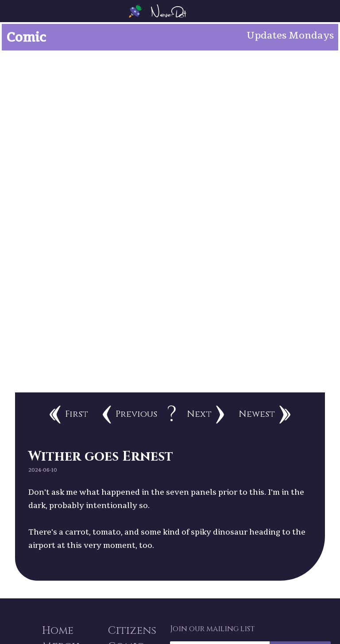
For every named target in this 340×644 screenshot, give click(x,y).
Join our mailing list (212, 629)
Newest (265, 415)
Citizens (132, 631)
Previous (130, 415)
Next (205, 415)
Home (58, 631)
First (69, 415)
